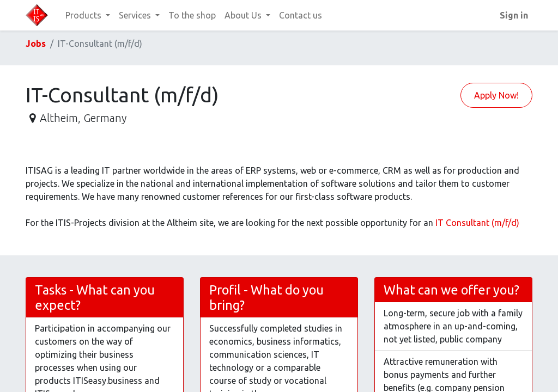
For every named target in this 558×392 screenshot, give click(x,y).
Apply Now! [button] (496, 95)
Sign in (514, 15)
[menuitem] (192, 15)
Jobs (36, 44)
